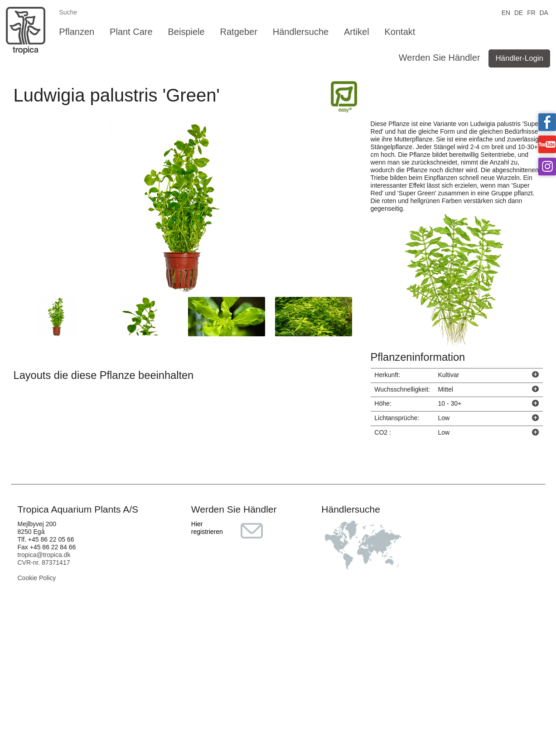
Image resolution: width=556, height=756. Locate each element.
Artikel (357, 32)
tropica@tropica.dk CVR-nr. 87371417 (44, 559)
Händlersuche (301, 32)
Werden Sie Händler (440, 58)
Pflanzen (77, 32)
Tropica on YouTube (547, 144)
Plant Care (131, 32)
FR (531, 12)
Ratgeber (239, 32)
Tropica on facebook (547, 122)
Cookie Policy (37, 578)
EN (506, 12)
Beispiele (186, 32)
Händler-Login (519, 58)
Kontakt (400, 32)
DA (544, 12)
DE (519, 12)
